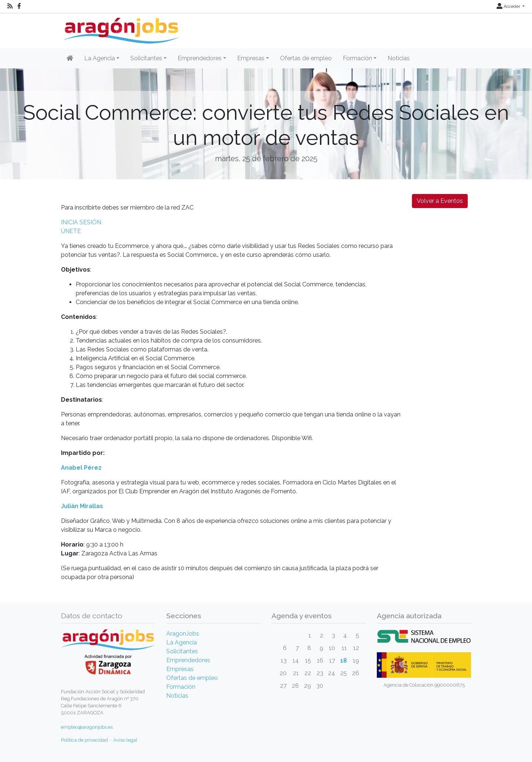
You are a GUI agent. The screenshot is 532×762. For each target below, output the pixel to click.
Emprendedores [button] (200, 58)
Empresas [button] (251, 58)
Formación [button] (357, 58)
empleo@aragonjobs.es (87, 727)
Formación (181, 687)
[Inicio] (120, 28)
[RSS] (10, 6)
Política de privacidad (84, 740)
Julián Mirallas (82, 506)
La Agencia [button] (100, 58)
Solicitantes (182, 651)
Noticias (399, 58)
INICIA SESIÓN (81, 222)
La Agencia (182, 642)
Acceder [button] (509, 6)
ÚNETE (71, 231)
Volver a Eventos (440, 201)
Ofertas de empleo (306, 58)
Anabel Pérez (81, 468)
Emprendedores (188, 660)
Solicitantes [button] (146, 58)
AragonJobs (183, 634)
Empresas (180, 669)
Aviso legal (125, 740)
